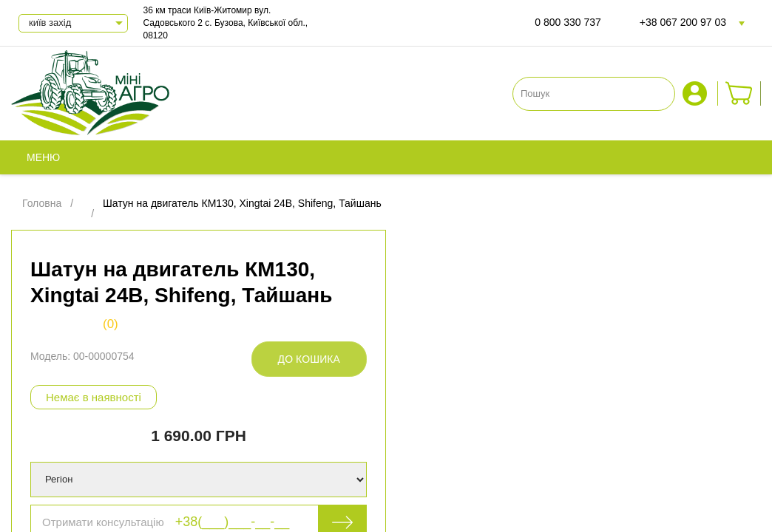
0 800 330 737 (568, 22)
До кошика (309, 359)
